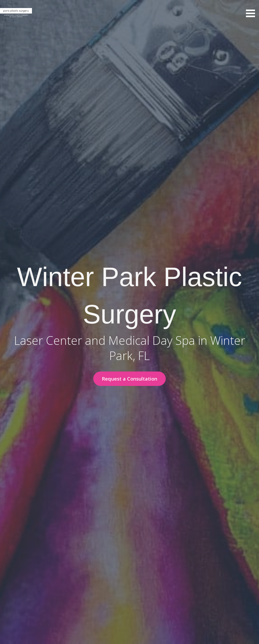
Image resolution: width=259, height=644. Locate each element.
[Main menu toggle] (250, 13)
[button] (129, 379)
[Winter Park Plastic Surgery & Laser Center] (16, 13)
